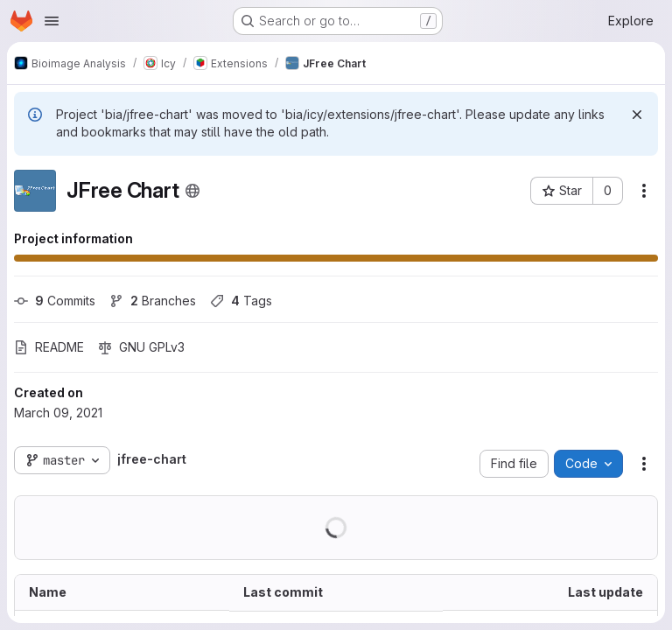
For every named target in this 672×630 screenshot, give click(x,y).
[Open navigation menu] (52, 21)
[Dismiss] (637, 115)
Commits (55, 301)
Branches (153, 301)
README (49, 347)
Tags (241, 301)
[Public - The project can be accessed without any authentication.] (192, 191)
